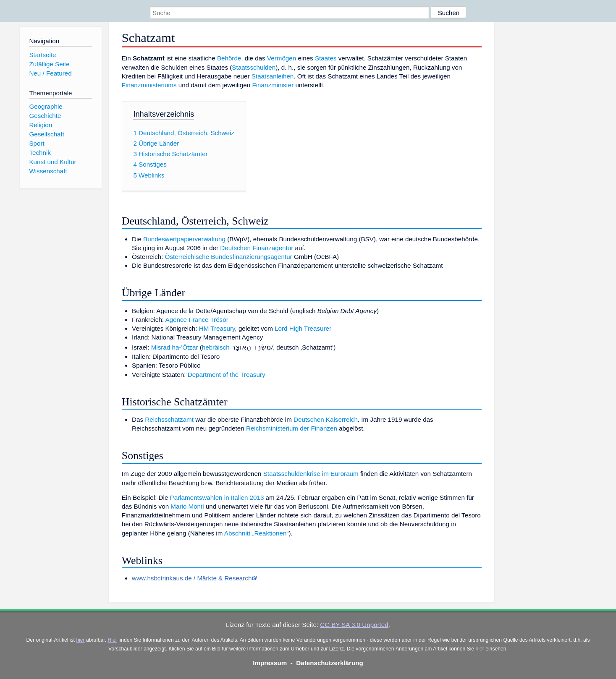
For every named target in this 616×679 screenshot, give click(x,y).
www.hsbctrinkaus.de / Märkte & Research (192, 578)
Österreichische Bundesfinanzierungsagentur (229, 257)
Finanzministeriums (149, 85)
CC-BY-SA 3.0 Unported (354, 625)
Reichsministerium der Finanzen (292, 428)
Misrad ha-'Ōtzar (175, 347)
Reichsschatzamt (169, 419)
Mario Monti (187, 506)
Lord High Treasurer (303, 328)
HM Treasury (217, 328)
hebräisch (216, 347)
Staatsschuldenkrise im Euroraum (311, 474)
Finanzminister (273, 85)
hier (80, 640)
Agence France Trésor (197, 320)
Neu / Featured (50, 73)
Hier (112, 640)
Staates (326, 58)
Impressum (270, 663)
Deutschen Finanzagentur (257, 248)
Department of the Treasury (227, 375)
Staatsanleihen (273, 76)
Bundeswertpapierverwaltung (184, 239)
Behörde (229, 58)
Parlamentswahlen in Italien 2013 (217, 497)
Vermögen (282, 58)
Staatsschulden (254, 67)
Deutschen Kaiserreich (326, 419)
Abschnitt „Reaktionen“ (257, 533)
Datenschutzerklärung (330, 663)
